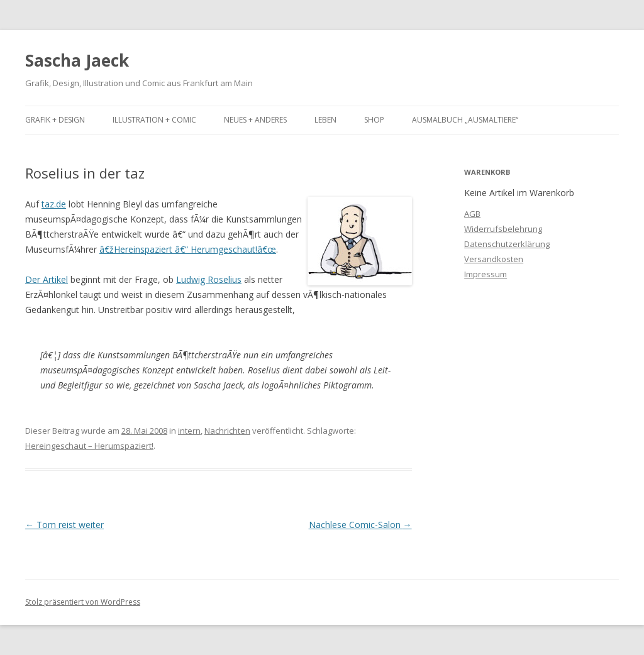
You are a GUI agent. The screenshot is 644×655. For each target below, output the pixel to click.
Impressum (486, 274)
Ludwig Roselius (209, 279)
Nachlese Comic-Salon (360, 525)
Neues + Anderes (255, 120)
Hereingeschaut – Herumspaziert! (89, 446)
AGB (472, 214)
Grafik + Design (55, 120)
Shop (374, 120)
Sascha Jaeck (77, 60)
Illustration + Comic (154, 120)
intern (189, 431)
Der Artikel (47, 279)
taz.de (54, 204)
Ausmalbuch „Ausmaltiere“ (465, 120)
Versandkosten (494, 259)
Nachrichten (227, 431)
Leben (325, 120)
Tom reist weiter (64, 525)
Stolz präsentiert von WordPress (83, 602)
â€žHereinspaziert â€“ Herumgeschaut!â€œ (188, 249)
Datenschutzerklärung (507, 244)
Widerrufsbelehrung (503, 229)
